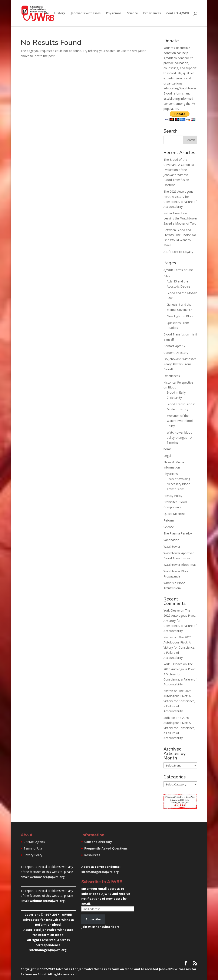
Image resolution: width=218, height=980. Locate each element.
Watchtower (172, 547)
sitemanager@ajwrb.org (100, 872)
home (168, 449)
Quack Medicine (174, 514)
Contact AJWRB (178, 13)
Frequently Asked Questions (106, 848)
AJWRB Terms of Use (178, 270)
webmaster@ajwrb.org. (48, 877)
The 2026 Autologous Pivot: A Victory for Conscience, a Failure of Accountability (180, 620)
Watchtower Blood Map (180, 565)
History (60, 13)
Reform (169, 520)
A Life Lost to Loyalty (178, 252)
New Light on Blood (181, 316)
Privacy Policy (173, 496)
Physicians (114, 13)
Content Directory (176, 353)
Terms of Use (33, 848)
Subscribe (93, 919)
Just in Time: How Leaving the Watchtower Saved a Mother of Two (180, 218)
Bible (45, 13)
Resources (92, 855)
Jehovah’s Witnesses (86, 13)
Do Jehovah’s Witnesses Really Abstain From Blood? (180, 364)
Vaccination (171, 540)
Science (132, 13)
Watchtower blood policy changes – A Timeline (179, 438)
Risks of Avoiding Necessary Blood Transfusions (179, 484)
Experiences (152, 13)
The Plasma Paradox (178, 533)
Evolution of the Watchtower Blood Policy (180, 421)
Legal (167, 456)
